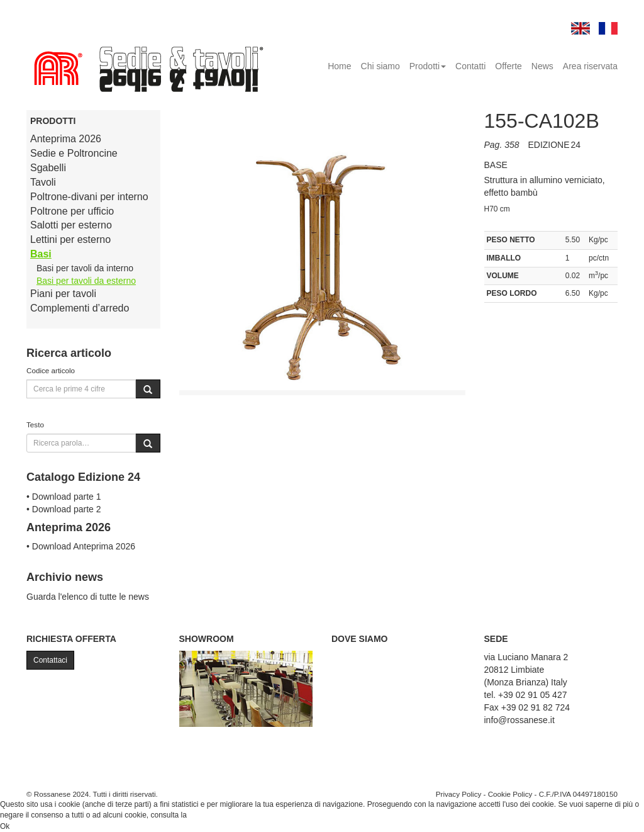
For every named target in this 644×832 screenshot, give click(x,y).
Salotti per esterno (71, 225)
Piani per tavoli (63, 294)
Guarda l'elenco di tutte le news (88, 597)
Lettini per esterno (70, 239)
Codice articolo (51, 370)
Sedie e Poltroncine (74, 153)
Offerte (508, 66)
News (542, 66)
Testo (35, 424)
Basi (41, 254)
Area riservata (590, 66)
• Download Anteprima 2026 (81, 546)
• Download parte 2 (64, 509)
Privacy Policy (459, 794)
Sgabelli (48, 168)
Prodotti (428, 66)
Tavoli (43, 182)
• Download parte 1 (64, 497)
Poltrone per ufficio (72, 211)
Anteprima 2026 (66, 139)
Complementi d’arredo (80, 308)
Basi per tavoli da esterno (86, 281)
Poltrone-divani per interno (89, 197)
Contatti (470, 66)
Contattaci (50, 660)
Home (339, 66)
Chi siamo (380, 66)
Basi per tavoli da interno (85, 268)
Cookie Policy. (212, 815)
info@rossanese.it (519, 720)
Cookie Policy (510, 794)
